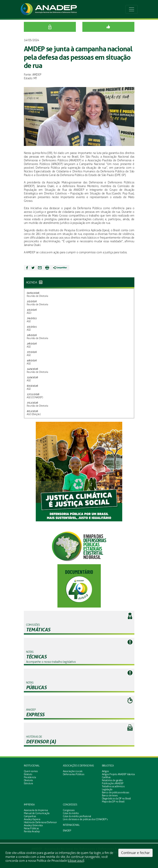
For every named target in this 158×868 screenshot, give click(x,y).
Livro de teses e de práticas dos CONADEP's (85, 819)
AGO (29, 313)
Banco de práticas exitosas (115, 792)
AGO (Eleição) (34, 414)
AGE (29, 321)
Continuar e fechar (135, 853)
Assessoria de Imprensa (36, 810)
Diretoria (28, 780)
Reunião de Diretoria (37, 296)
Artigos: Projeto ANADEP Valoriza (118, 774)
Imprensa (29, 805)
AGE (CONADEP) (35, 397)
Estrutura (28, 783)
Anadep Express (32, 819)
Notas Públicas (31, 828)
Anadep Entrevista (33, 825)
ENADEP (67, 831)
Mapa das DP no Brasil (113, 802)
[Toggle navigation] (132, 9)
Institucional (32, 766)
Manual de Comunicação (37, 813)
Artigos (105, 771)
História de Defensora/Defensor (40, 822)
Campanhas (30, 816)
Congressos (70, 805)
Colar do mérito (71, 813)
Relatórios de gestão (112, 780)
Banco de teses (110, 795)
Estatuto (28, 774)
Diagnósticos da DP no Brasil (116, 798)
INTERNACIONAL (71, 825)
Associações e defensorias (78, 766)
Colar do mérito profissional (77, 816)
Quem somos (31, 771)
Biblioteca (108, 766)
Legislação (107, 789)
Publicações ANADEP (113, 783)
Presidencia (30, 777)
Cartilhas (106, 777)
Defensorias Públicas (74, 774)
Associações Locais (73, 771)
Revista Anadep (32, 831)
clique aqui (76, 861)
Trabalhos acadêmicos (113, 786)
